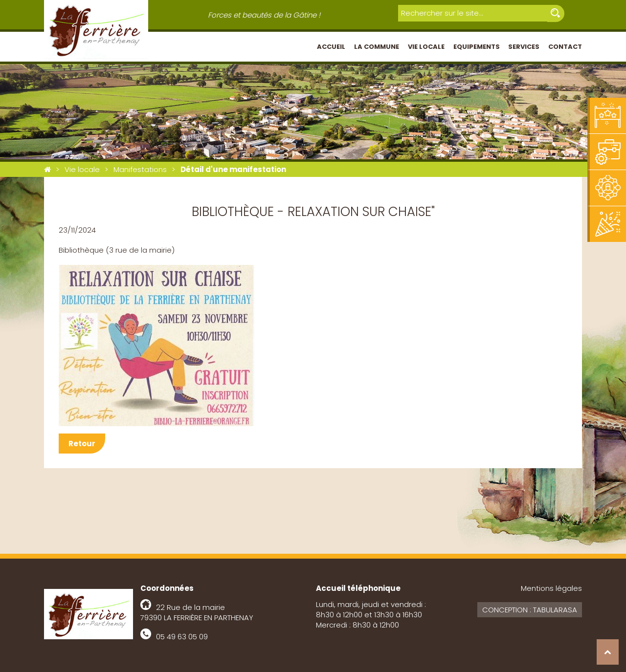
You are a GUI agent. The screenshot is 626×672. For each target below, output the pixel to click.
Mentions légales (551, 588)
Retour (82, 444)
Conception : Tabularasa (530, 610)
